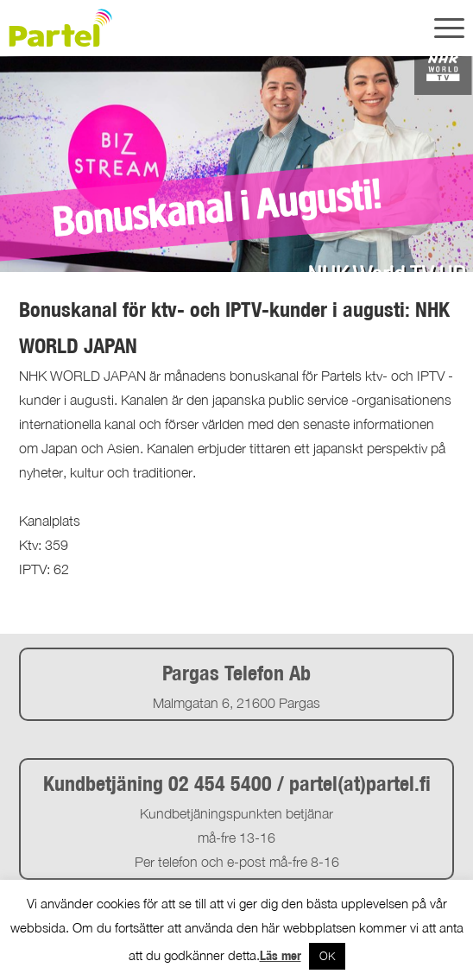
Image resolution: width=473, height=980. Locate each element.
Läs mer (281, 955)
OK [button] (327, 956)
